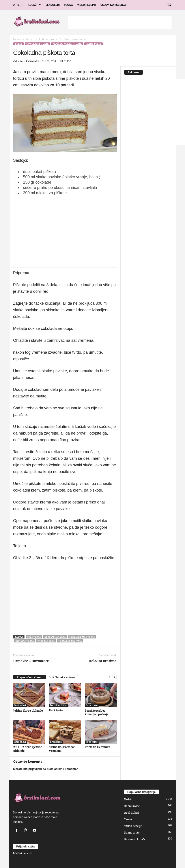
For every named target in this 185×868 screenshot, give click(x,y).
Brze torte (92, 706)
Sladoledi (53, 5)
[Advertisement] (120, 22)
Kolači (35, 5)
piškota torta (46, 641)
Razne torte (93, 44)
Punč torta (56, 710)
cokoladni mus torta (82, 637)
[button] (169, 5)
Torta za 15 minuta (97, 747)
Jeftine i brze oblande (28, 711)
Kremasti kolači (135, 839)
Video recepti (133, 826)
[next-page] (114, 677)
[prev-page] (109, 677)
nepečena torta (25, 641)
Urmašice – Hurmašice (31, 661)
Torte (18, 5)
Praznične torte (58, 705)
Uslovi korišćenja (113, 5)
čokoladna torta (55, 637)
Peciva (68, 5)
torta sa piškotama (70, 641)
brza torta (34, 637)
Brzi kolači (20, 706)
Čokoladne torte (45, 39)
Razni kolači (132, 806)
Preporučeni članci (30, 677)
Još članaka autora (62, 677)
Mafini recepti (23, 853)
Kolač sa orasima (103, 661)
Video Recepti (87, 5)
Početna (17, 39)
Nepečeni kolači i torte (67, 44)
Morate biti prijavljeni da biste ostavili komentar (46, 769)
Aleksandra (32, 61)
